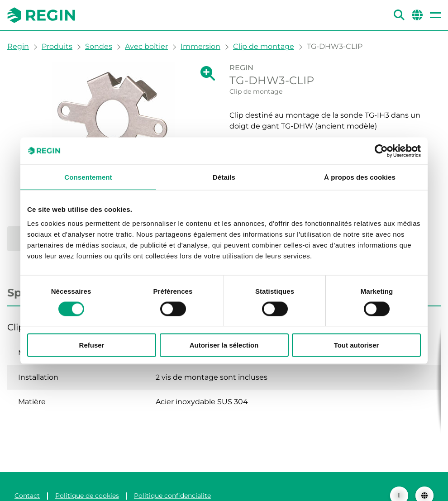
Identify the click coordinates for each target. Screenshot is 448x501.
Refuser (92, 345)
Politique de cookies (87, 477)
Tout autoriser (357, 345)
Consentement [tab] (88, 177)
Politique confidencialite (172, 477)
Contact (27, 477)
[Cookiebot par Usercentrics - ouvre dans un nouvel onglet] (381, 151)
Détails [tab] (224, 177)
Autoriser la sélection (224, 345)
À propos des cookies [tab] (360, 177)
